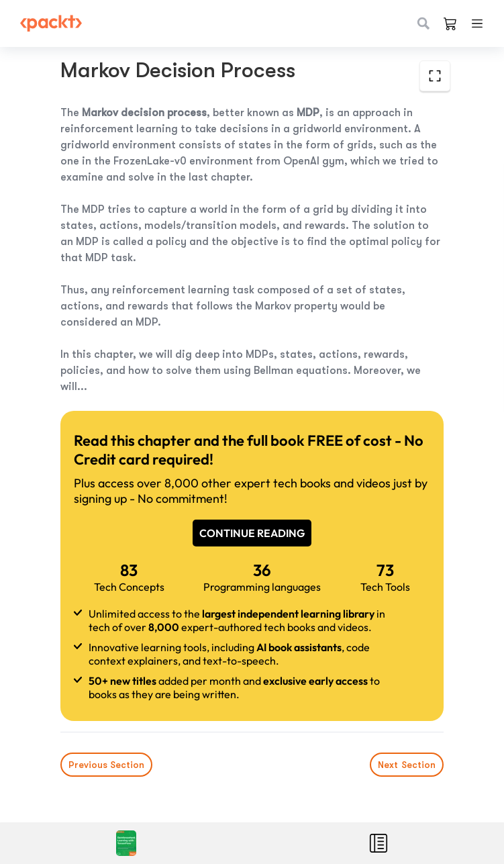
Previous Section (106, 765)
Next (407, 765)
